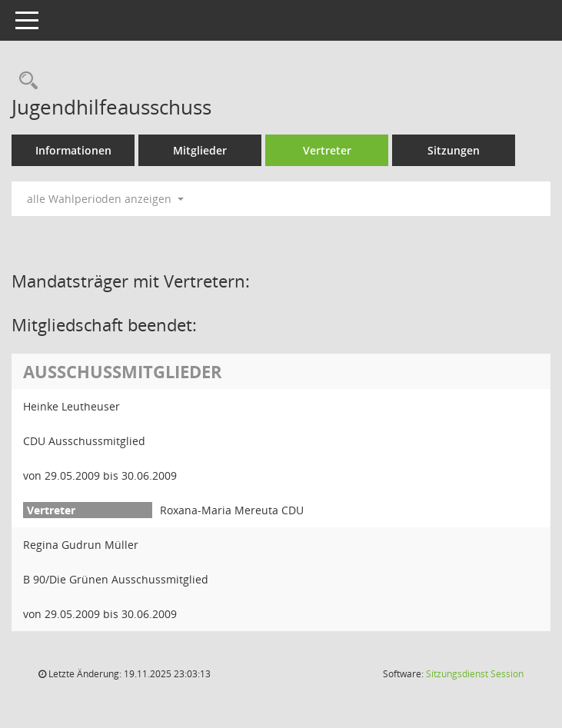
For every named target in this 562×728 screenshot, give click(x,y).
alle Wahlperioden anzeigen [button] (105, 199)
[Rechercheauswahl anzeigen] (25, 81)
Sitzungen (454, 150)
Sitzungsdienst (475, 674)
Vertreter (327, 150)
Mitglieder (200, 150)
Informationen (73, 150)
